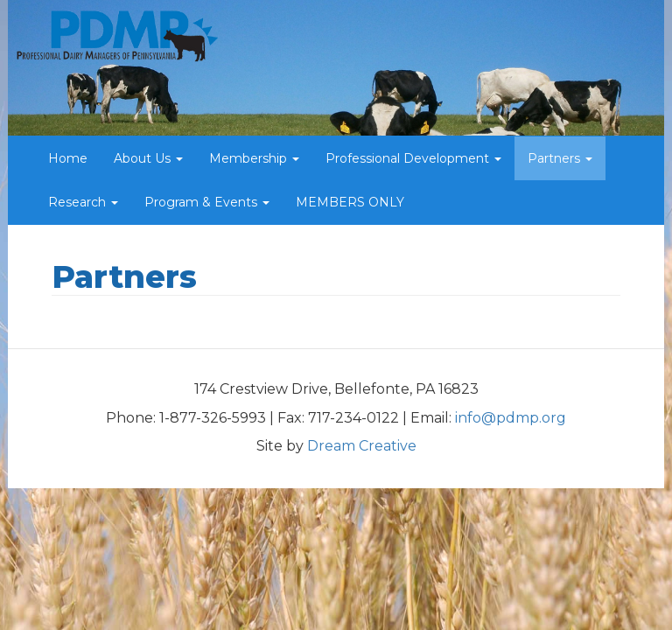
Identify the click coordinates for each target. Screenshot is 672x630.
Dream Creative (362, 446)
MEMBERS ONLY (350, 202)
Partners (560, 158)
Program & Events (207, 202)
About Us (148, 158)
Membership (254, 158)
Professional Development (413, 158)
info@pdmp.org (511, 418)
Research (83, 202)
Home (68, 158)
